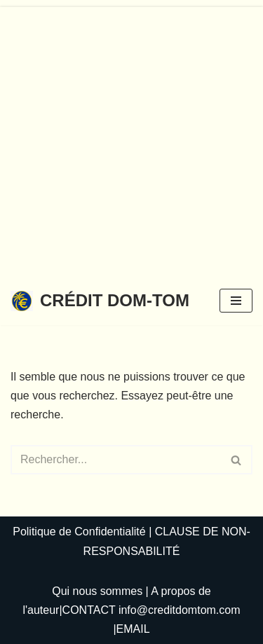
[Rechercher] (116, 460)
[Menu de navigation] (236, 301)
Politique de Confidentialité (79, 532)
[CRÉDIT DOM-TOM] (100, 301)
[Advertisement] (131, 138)
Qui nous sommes (97, 591)
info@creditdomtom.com (180, 610)
